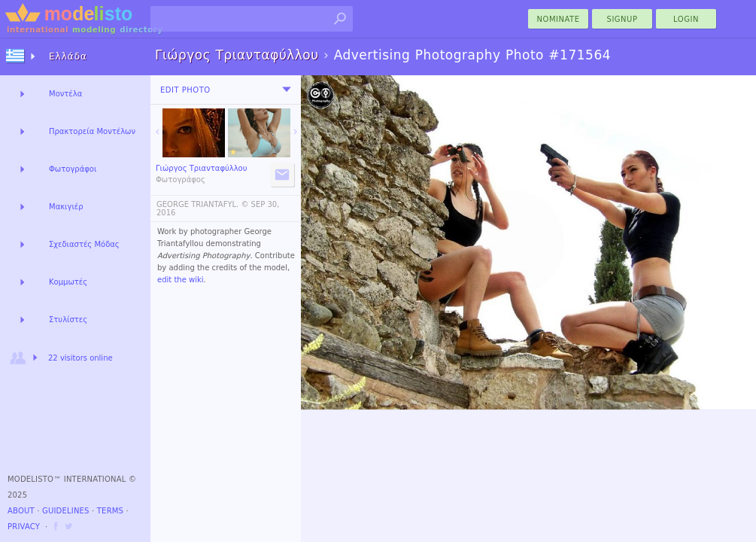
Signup (622, 19)
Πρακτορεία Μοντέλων (92, 131)
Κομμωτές (68, 282)
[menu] (287, 90)
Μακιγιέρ (66, 207)
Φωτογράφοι (73, 169)
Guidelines (66, 511)
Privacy (24, 527)
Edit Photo (185, 90)
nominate (559, 19)
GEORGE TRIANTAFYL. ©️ (202, 204)
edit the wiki (181, 280)
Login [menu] (686, 19)
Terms (110, 511)
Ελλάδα (68, 56)
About (21, 511)
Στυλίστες (68, 320)
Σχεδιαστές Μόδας (84, 244)
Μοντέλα (65, 94)
